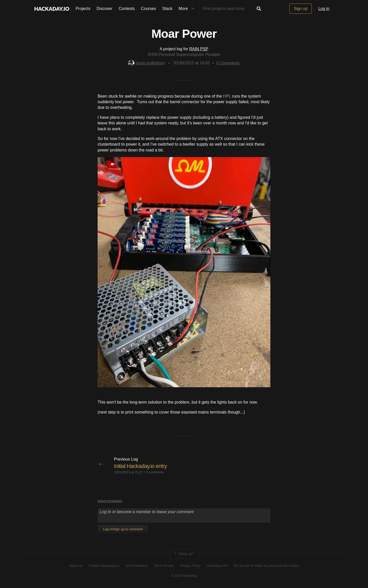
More (188, 9)
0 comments (155, 472)
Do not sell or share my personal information (266, 566)
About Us (76, 566)
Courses (148, 9)
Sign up (301, 9)
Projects (83, 9)
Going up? (184, 554)
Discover (105, 9)
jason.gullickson (146, 63)
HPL (227, 96)
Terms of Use (164, 566)
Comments (228, 63)
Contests (127, 9)
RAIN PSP (199, 49)
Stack (167, 9)
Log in (324, 9)
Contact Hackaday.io (104, 566)
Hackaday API (217, 566)
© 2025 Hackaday (184, 576)
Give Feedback (137, 566)
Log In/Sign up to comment (123, 529)
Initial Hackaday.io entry (140, 466)
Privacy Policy (190, 566)
